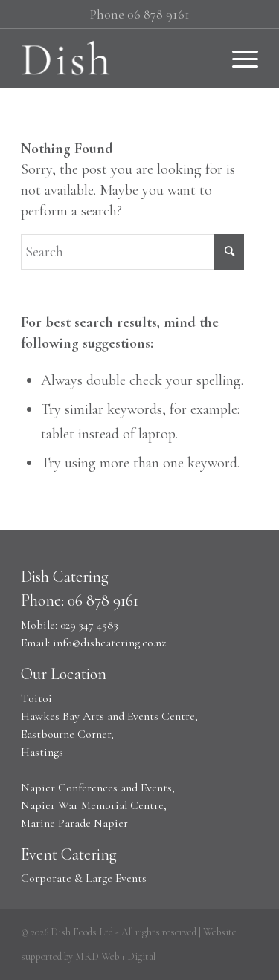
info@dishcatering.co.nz (109, 643)
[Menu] (238, 58)
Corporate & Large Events (84, 878)
